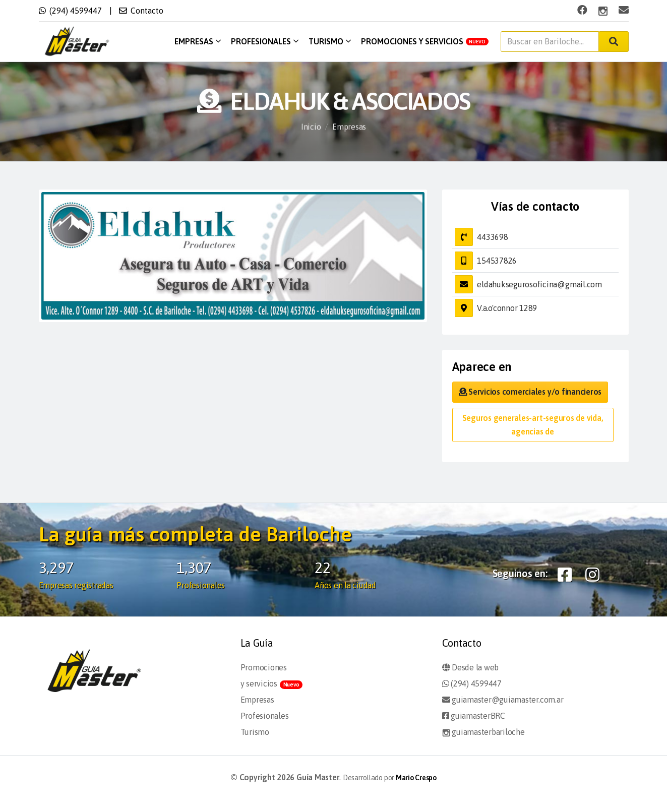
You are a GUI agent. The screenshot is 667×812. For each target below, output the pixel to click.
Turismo (330, 41)
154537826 (497, 261)
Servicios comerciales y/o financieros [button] (530, 392)
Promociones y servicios (425, 41)
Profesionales (265, 41)
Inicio (311, 128)
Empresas (198, 41)
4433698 (492, 237)
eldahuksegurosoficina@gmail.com (539, 284)
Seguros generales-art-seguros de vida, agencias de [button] (533, 425)
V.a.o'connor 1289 (507, 308)
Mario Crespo (416, 778)
